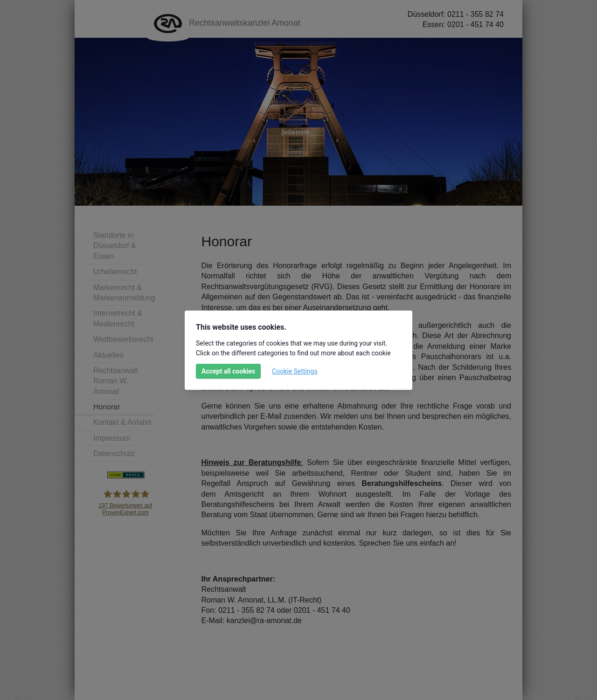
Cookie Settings (295, 371)
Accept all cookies (228, 371)
